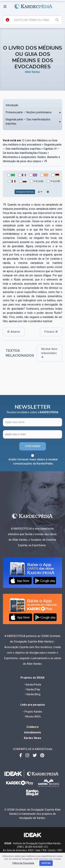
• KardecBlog (33, 694)
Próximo (51, 332)
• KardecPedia (32, 685)
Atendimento (33, 732)
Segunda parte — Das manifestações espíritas (28, 122)
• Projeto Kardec (32, 712)
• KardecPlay (32, 689)
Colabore (33, 727)
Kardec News (33, 738)
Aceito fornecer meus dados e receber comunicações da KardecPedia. (33, 461)
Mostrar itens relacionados (49, 353)
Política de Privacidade (23, 863)
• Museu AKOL (32, 716)
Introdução (12, 105)
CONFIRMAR (33, 446)
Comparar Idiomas (25, 192)
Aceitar (46, 863)
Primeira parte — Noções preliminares (29, 112)
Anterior (14, 332)
